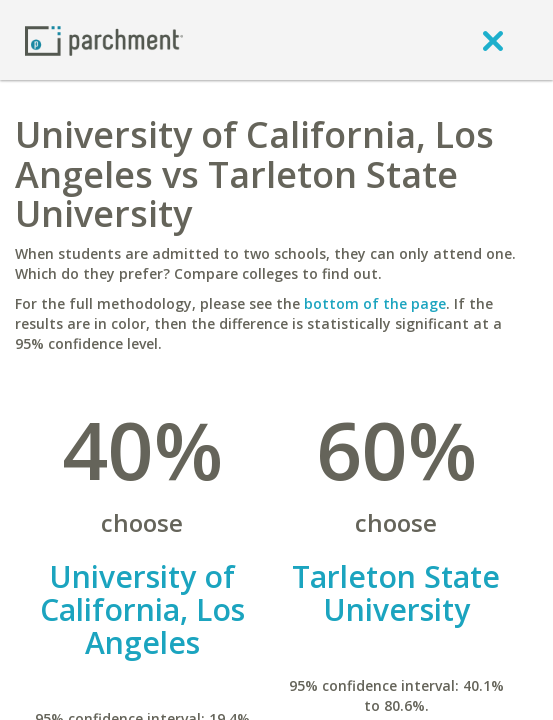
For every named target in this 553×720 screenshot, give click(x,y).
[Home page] (104, 39)
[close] (493, 40)
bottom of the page (375, 303)
